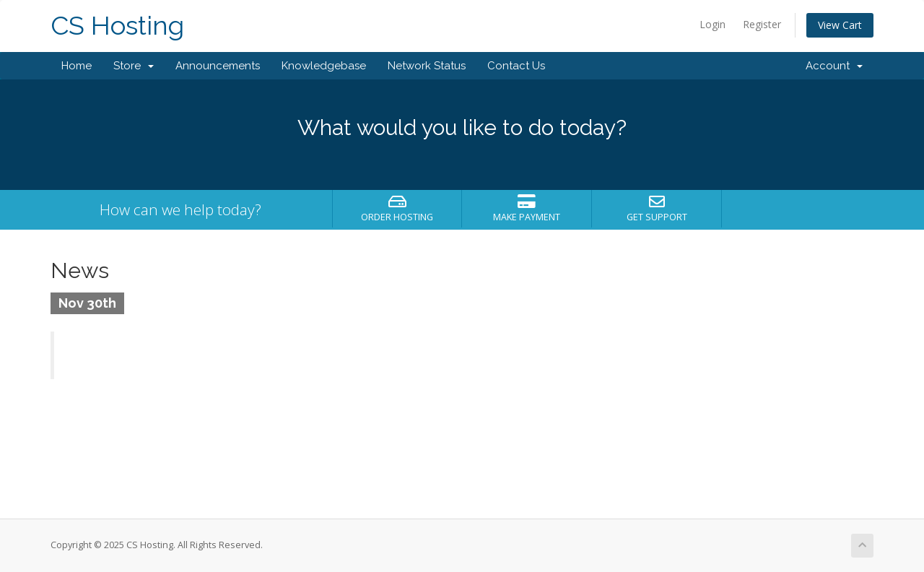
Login (712, 24)
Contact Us (516, 66)
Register (762, 24)
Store (134, 66)
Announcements (218, 66)
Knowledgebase (324, 66)
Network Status (427, 66)
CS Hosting (117, 26)
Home (77, 66)
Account (834, 66)
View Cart (840, 25)
